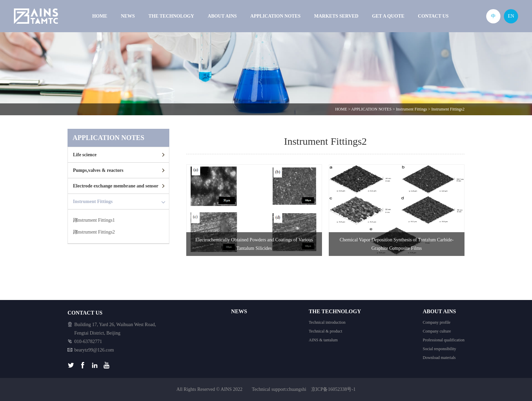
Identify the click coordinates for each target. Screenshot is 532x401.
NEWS (128, 16)
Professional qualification (444, 340)
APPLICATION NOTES (275, 16)
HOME (100, 16)
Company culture (437, 331)
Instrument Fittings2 (448, 109)
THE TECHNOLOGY (171, 16)
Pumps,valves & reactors (98, 170)
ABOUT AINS (222, 16)
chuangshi (297, 389)
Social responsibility (439, 349)
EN (511, 16)
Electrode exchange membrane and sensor (116, 186)
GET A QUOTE (388, 16)
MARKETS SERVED (336, 16)
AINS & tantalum (323, 340)
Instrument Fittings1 (96, 220)
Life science (85, 155)
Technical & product (325, 331)
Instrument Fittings (412, 109)
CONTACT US (433, 16)
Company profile (437, 322)
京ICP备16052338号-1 (333, 389)
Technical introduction (327, 322)
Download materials (439, 358)
